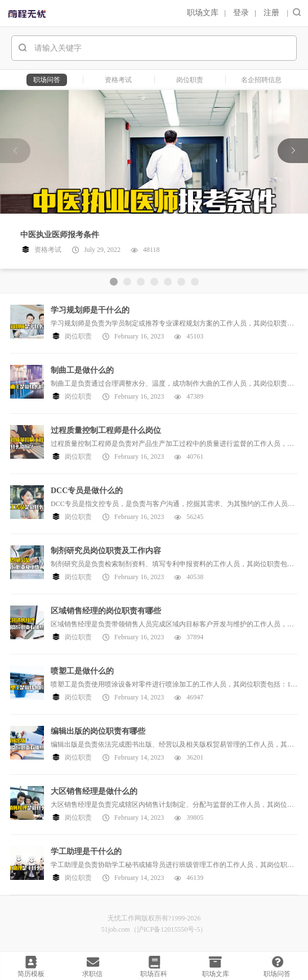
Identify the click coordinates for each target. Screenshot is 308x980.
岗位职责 (78, 336)
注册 (271, 13)
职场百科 (154, 974)
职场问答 (277, 974)
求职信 (92, 974)
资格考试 (48, 250)
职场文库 (203, 13)
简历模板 (31, 974)
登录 (241, 13)
